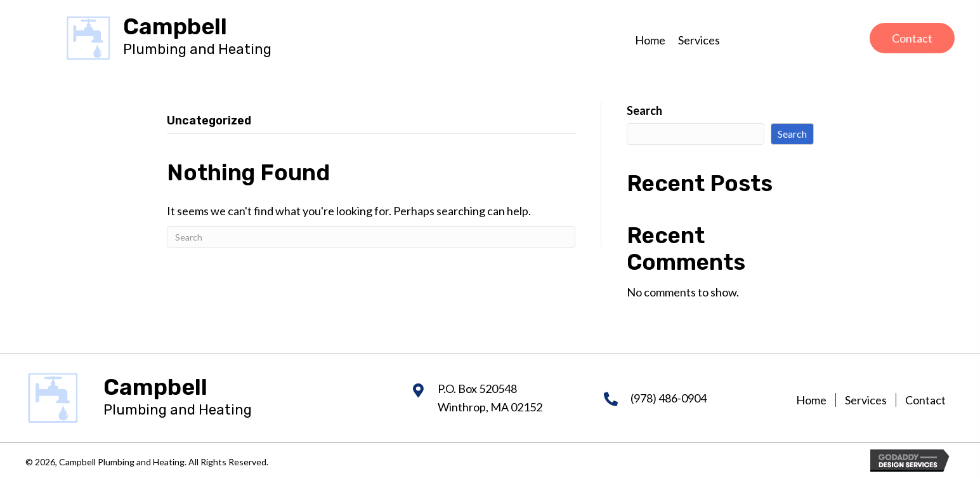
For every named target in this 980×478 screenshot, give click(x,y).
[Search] (371, 237)
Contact (925, 400)
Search (644, 110)
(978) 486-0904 (669, 398)
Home (811, 400)
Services (866, 400)
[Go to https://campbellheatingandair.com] (197, 38)
